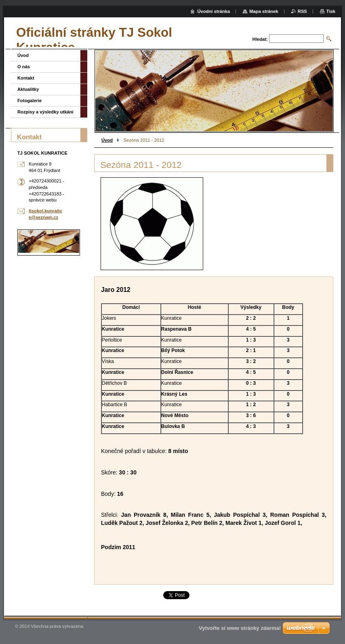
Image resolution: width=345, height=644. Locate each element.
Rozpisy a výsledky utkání (45, 112)
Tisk (331, 11)
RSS (302, 11)
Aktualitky (28, 89)
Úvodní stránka (214, 11)
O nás (24, 67)
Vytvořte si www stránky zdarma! (240, 628)
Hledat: (260, 39)
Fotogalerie (29, 101)
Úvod (107, 140)
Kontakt (26, 78)
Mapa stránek (264, 11)
